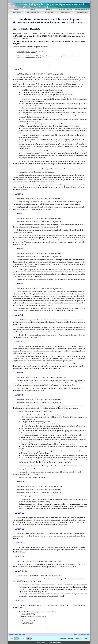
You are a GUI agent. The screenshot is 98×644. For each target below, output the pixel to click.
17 (37, 58)
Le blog (33, 10)
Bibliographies (65, 13)
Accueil (16, 10)
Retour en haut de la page (82, 635)
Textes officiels (16, 13)
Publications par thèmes (82, 10)
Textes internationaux (33, 13)
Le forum (49, 10)
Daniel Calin (43, 7)
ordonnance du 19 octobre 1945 (28, 56)
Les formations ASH (82, 13)
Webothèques (49, 13)
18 (40, 58)
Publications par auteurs (65, 10)
